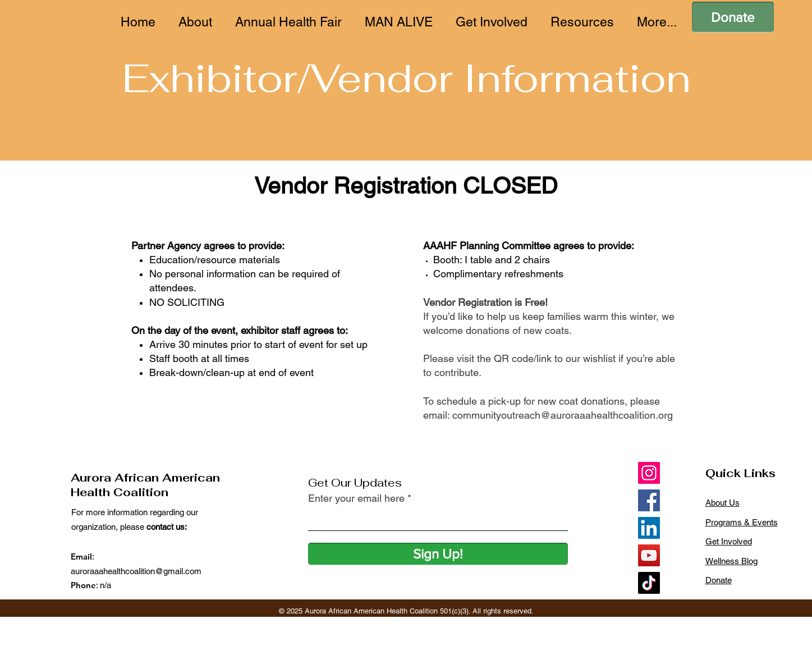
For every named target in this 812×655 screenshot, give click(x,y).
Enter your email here (356, 498)
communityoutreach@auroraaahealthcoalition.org (563, 415)
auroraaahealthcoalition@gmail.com (136, 571)
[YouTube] (649, 555)
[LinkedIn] (649, 528)
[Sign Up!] (438, 554)
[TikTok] (649, 583)
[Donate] (733, 17)
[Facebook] (649, 500)
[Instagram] (649, 473)
